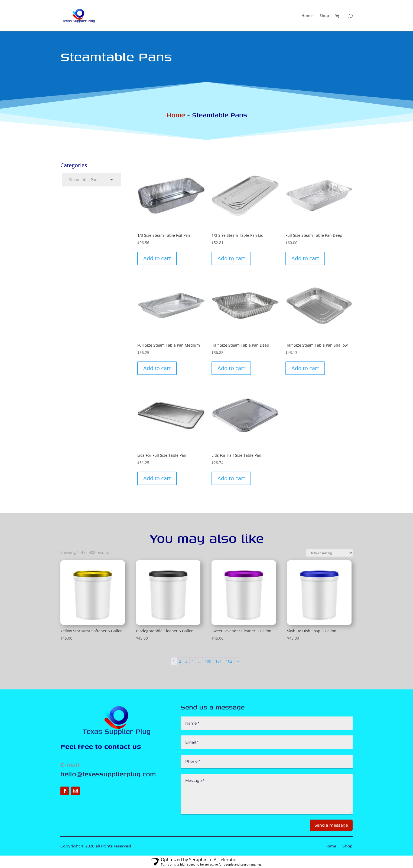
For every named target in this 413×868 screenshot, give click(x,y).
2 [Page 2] (180, 661)
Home (307, 16)
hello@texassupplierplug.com (108, 774)
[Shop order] (330, 553)
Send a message (331, 825)
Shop (324, 16)
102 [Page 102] (229, 661)
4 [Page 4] (193, 661)
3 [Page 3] (186, 661)
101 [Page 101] (219, 661)
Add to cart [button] (157, 258)
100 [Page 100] (208, 661)
